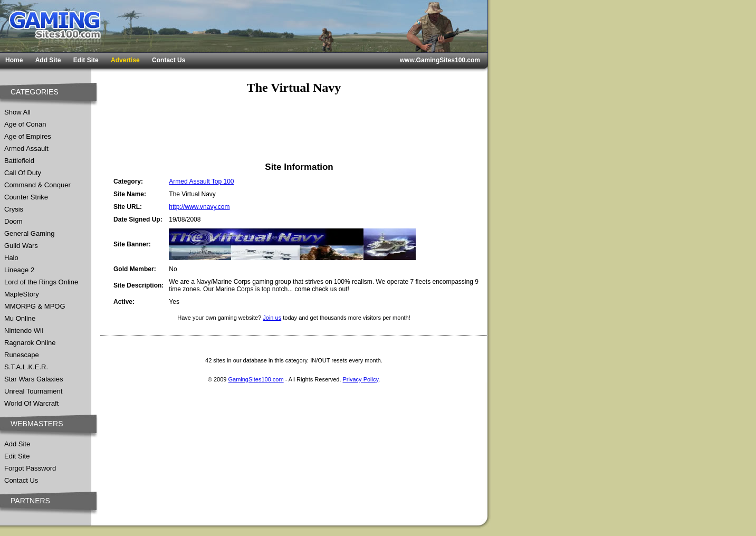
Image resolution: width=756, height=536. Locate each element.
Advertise (125, 60)
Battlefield (19, 161)
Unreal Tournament (33, 391)
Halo (11, 258)
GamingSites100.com (256, 379)
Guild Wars (21, 246)
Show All (17, 112)
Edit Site (86, 60)
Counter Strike (26, 197)
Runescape (22, 355)
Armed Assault (26, 149)
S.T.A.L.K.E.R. (26, 367)
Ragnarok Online (30, 343)
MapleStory (22, 294)
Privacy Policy (361, 379)
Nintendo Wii (24, 331)
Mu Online (20, 318)
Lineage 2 (19, 270)
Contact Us (169, 60)
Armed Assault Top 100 (201, 181)
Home (14, 60)
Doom (13, 221)
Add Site (48, 60)
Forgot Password (30, 468)
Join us (272, 318)
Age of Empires (28, 136)
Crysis (14, 209)
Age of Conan (25, 124)
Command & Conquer (37, 185)
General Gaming (29, 233)
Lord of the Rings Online (41, 282)
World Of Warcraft (31, 403)
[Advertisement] (294, 128)
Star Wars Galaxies (34, 379)
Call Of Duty (23, 173)
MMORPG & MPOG (35, 306)
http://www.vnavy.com (199, 207)
